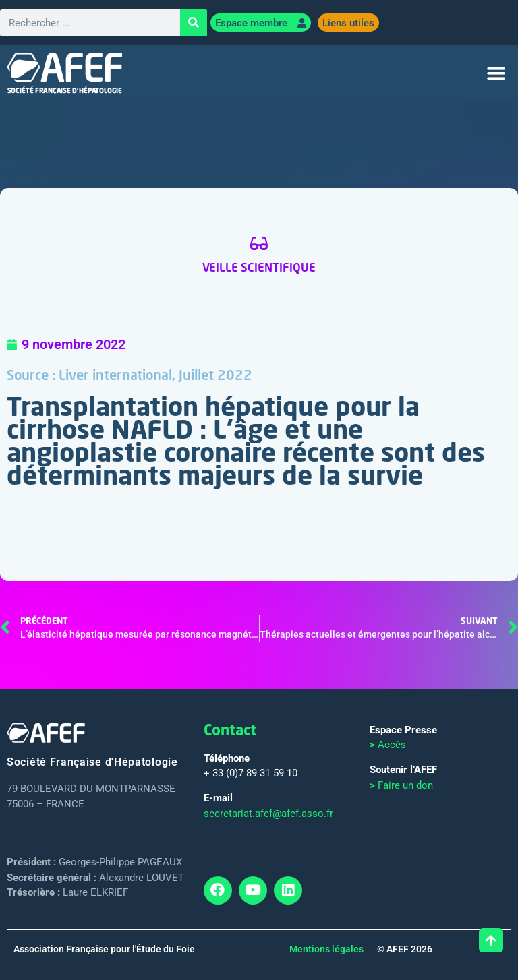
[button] (496, 73)
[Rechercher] (194, 23)
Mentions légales (326, 949)
